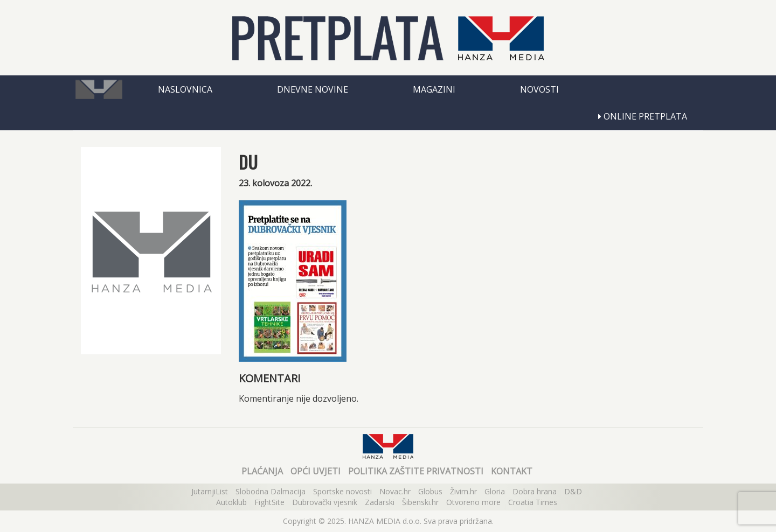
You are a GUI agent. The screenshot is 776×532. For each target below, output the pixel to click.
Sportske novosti (342, 491)
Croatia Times (533, 502)
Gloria (495, 491)
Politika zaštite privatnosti (416, 471)
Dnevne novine (313, 89)
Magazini (434, 89)
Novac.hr (395, 491)
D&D (573, 491)
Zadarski (380, 502)
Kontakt (512, 471)
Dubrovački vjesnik (325, 502)
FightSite (269, 502)
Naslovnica (185, 89)
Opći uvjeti (316, 471)
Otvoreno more (473, 502)
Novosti (539, 89)
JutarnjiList (210, 491)
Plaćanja (262, 471)
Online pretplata (643, 116)
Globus (430, 491)
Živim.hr (463, 491)
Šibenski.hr (420, 502)
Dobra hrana (535, 491)
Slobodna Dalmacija (271, 491)
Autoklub (231, 502)
